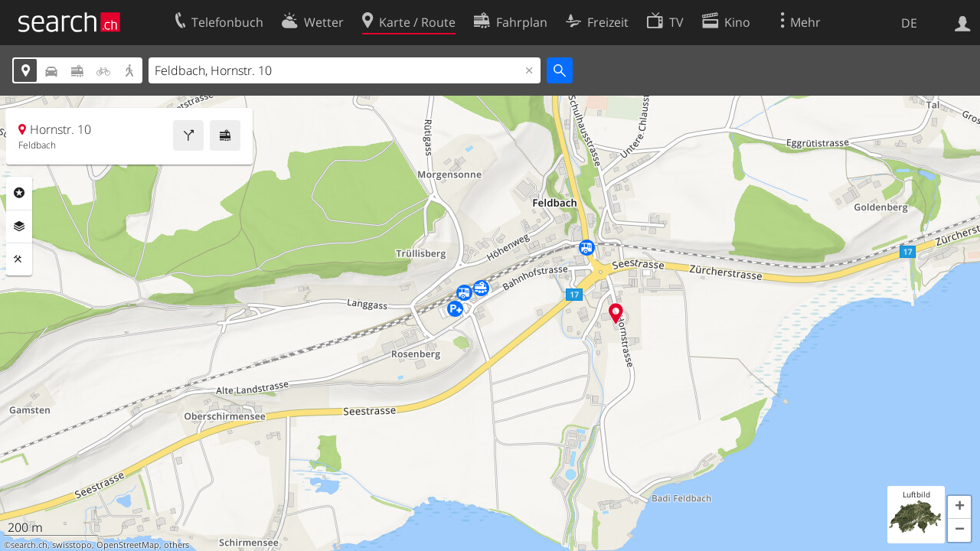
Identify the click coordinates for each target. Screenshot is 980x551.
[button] (959, 507)
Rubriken (19, 193)
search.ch (29, 545)
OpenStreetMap (128, 545)
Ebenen (19, 227)
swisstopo (72, 545)
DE (909, 23)
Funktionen (19, 259)
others (176, 545)
